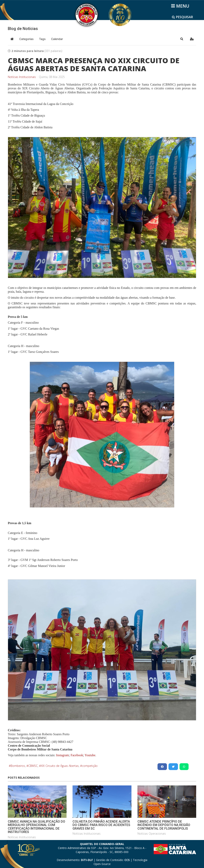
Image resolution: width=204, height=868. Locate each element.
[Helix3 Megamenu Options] (181, 6)
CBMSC (33, 766)
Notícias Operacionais (152, 834)
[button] (182, 39)
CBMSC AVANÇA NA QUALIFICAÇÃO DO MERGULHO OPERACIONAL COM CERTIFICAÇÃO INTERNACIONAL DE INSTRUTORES (36, 827)
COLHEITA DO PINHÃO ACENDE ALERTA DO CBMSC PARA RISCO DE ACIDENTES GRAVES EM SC (101, 825)
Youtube (90, 755)
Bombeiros (18, 766)
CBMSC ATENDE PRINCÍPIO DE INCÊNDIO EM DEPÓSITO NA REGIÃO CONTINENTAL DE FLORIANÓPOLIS (164, 825)
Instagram (63, 755)
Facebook (77, 755)
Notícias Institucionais (22, 77)
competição (90, 766)
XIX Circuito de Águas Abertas (60, 766)
